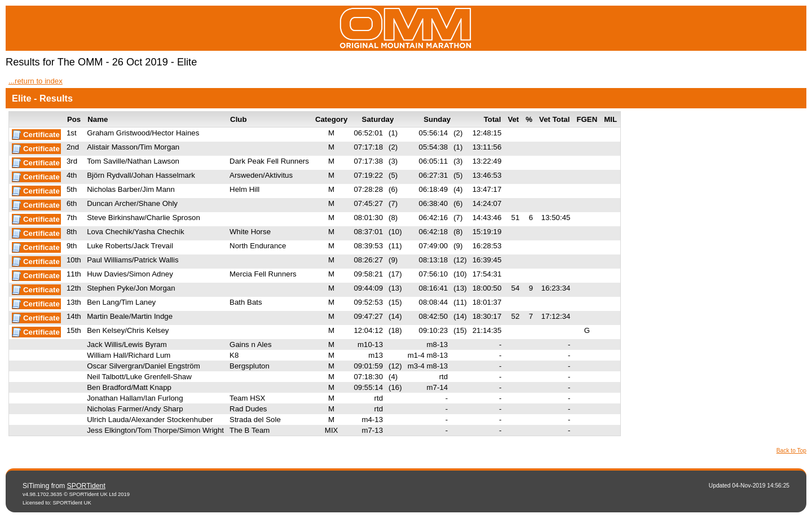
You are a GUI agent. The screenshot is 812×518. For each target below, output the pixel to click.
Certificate (41, 135)
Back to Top (791, 451)
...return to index (36, 81)
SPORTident (86, 486)
